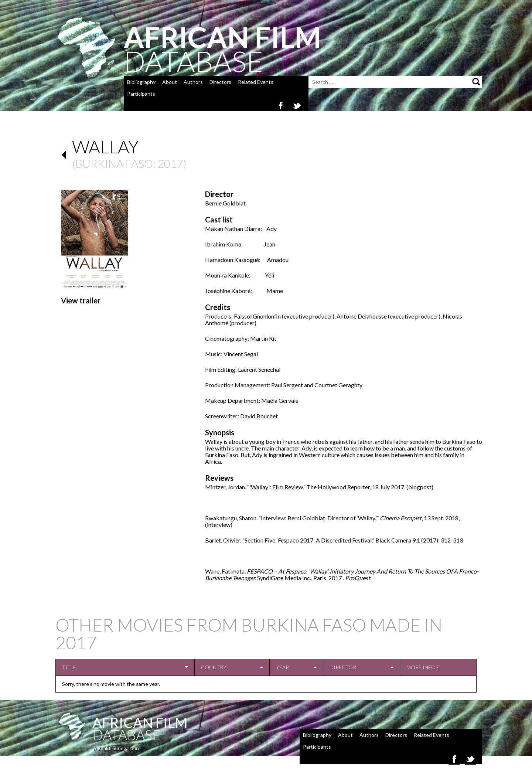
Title (69, 667)
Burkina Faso (114, 163)
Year (282, 667)
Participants (141, 94)
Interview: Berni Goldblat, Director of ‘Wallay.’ (319, 518)
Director (343, 667)
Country (214, 667)
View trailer (81, 300)
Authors (193, 82)
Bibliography (141, 82)
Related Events (256, 82)
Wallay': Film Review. (277, 487)
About (170, 82)
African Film (140, 722)
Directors (220, 82)
